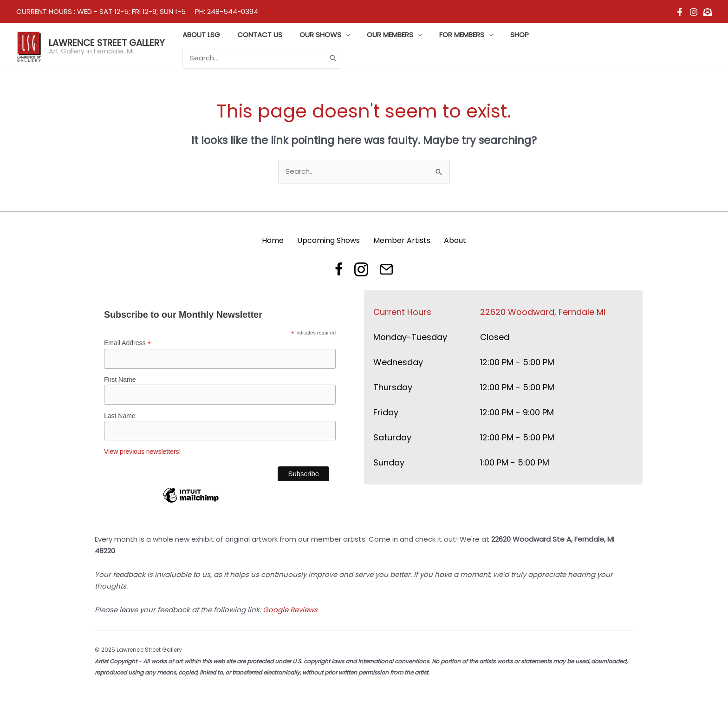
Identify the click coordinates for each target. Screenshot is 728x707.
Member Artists (402, 240)
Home (273, 240)
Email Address (128, 343)
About (455, 240)
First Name (120, 380)
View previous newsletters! (142, 452)
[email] (708, 12)
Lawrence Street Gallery (107, 43)
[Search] (698, 47)
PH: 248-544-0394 (227, 11)
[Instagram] (694, 12)
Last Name (120, 415)
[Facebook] (680, 12)
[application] (359, 46)
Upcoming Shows (328, 240)
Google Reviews (290, 610)
